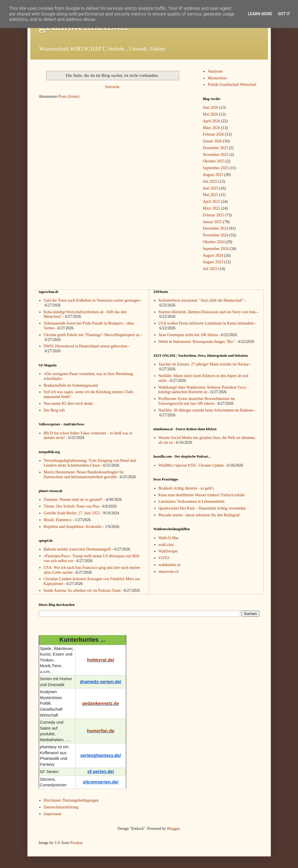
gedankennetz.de (101, 703)
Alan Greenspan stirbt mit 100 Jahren (188, 335)
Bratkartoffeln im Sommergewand (71, 385)
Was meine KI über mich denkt (68, 403)
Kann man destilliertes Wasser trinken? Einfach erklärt (202, 495)
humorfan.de (101, 731)
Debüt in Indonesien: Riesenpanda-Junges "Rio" (197, 342)
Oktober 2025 (214, 161)
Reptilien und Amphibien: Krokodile (73, 527)
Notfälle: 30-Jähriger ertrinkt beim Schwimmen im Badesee (206, 410)
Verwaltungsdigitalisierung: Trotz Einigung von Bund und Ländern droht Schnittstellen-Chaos (90, 463)
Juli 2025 (210, 181)
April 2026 (212, 121)
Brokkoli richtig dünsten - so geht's (186, 488)
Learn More (260, 14)
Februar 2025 (214, 215)
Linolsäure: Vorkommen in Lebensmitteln (192, 502)
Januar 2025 (213, 222)
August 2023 (213, 262)
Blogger (173, 829)
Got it (284, 14)
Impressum (52, 814)
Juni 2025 (211, 188)
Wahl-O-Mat (169, 538)
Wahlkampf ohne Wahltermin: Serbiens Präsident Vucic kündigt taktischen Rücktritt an (203, 390)
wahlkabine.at (170, 565)
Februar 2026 (214, 134)
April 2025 (212, 202)
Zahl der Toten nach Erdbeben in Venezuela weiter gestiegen (92, 300)
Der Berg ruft (54, 410)
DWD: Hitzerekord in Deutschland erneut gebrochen (85, 346)
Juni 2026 (211, 107)
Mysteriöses (217, 78)
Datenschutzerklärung (61, 807)
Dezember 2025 (216, 148)
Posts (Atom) (69, 96)
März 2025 (212, 208)
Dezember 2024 (216, 228)
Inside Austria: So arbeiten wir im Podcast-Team (82, 590)
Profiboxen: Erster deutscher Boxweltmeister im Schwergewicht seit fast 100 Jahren (197, 401)
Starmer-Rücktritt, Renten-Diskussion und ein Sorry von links (208, 312)
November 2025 (216, 155)
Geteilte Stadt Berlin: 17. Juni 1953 (72, 513)
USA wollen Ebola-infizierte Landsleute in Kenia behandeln (206, 323)
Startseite (112, 87)
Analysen (215, 71)
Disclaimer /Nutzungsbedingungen (71, 800)
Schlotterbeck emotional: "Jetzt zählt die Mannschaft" (201, 300)
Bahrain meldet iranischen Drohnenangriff (77, 549)
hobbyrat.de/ (100, 660)
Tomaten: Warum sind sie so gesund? (73, 500)
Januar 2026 (213, 141)
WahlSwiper (168, 551)
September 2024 (216, 249)
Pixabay (77, 843)
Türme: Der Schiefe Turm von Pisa (71, 506)
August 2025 (213, 175)
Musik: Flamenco (57, 520)
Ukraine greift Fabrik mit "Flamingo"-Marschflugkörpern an (92, 335)
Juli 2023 (210, 269)
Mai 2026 (211, 114)
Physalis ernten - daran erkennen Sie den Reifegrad (199, 515)
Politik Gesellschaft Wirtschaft (232, 85)
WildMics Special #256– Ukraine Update (191, 465)
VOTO (164, 558)
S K (57, 843)
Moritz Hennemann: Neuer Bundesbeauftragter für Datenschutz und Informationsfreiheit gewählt (84, 475)
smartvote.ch (169, 572)
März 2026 (212, 128)
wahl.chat (166, 545)
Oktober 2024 (214, 242)
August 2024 (213, 255)
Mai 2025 (211, 195)
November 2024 (216, 235)
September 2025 (216, 168)
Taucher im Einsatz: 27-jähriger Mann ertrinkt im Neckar (204, 364)
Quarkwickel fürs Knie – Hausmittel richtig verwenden (202, 508)
